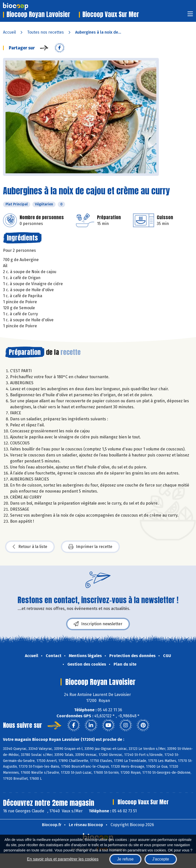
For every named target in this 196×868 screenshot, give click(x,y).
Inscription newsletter (98, 624)
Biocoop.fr (52, 825)
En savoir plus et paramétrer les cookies (63, 859)
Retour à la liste (30, 547)
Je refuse (125, 859)
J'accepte (161, 859)
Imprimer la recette (90, 547)
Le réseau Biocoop (86, 825)
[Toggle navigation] (190, 15)
